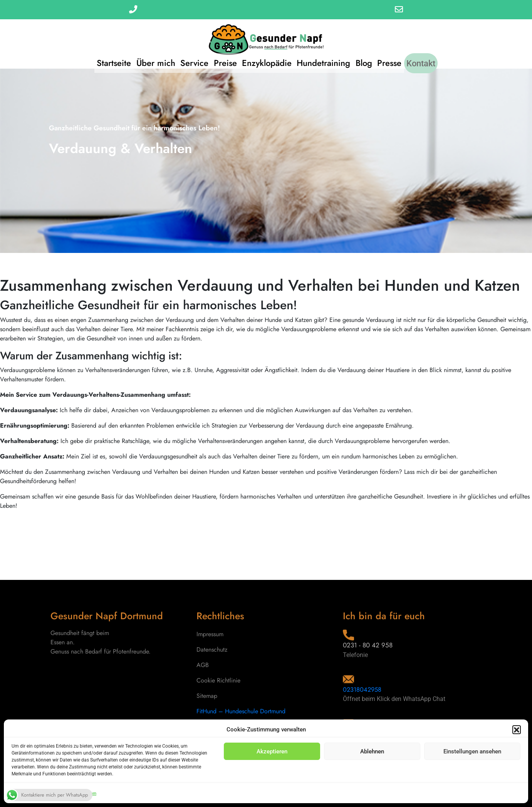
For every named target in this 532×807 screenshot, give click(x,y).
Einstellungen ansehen (472, 751)
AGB (203, 665)
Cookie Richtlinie (218, 680)
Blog (369, 60)
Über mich (148, 60)
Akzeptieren (272, 751)
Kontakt (431, 60)
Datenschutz (212, 649)
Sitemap (207, 696)
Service (189, 60)
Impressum (210, 634)
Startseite (104, 60)
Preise (223, 60)
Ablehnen (372, 751)
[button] (517, 730)
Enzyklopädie (267, 60)
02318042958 (363, 689)
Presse (397, 60)
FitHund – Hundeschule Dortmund (241, 711)
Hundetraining (326, 60)
